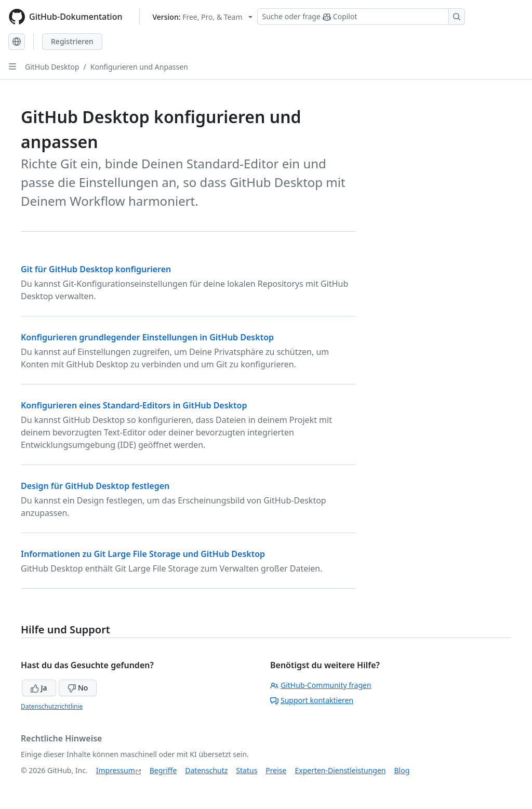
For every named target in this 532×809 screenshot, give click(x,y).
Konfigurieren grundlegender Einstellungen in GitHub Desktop (147, 337)
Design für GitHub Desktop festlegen (95, 486)
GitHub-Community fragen (321, 685)
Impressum (116, 770)
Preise (276, 770)
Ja (39, 688)
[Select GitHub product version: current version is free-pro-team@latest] (203, 17)
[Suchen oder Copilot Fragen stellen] (361, 17)
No (78, 688)
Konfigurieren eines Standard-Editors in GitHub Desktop (134, 405)
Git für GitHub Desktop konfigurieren (96, 269)
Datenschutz (206, 770)
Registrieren (72, 41)
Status (247, 770)
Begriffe (163, 770)
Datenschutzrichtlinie (52, 706)
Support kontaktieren (312, 700)
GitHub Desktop (52, 67)
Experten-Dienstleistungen (340, 770)
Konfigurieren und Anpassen (139, 67)
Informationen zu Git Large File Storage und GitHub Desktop (143, 554)
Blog (402, 770)
